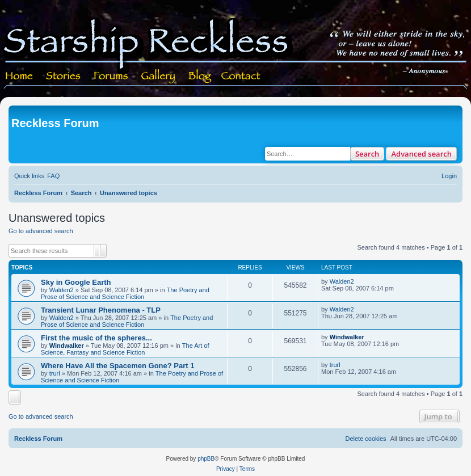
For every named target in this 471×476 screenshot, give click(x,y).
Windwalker (67, 346)
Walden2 (62, 290)
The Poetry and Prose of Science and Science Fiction (125, 293)
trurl (55, 373)
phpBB (206, 459)
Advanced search (421, 154)
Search (367, 154)
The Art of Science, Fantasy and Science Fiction (125, 349)
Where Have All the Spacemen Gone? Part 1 (117, 366)
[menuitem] (53, 176)
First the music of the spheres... (96, 338)
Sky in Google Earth (76, 282)
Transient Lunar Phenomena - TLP (101, 310)
